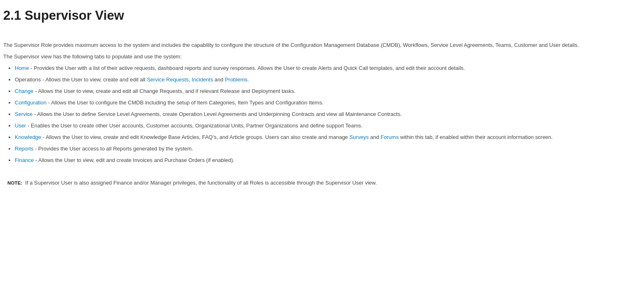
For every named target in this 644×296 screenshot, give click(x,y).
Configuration (31, 103)
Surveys (359, 137)
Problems (236, 80)
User (20, 126)
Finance (24, 160)
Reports (24, 149)
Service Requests (168, 80)
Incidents (202, 80)
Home (22, 68)
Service (24, 114)
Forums (390, 137)
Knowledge (28, 137)
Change (24, 91)
